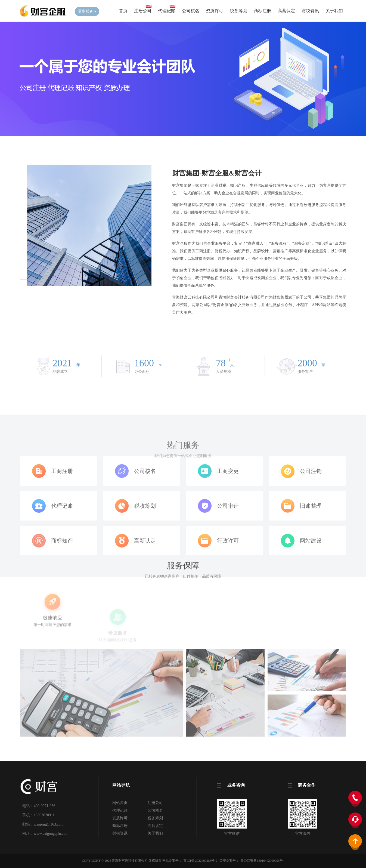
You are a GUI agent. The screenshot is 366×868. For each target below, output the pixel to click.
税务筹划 (238, 11)
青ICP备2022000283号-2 (200, 861)
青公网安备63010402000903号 (262, 861)
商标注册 (262, 11)
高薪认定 (286, 11)
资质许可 (215, 11)
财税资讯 (310, 11)
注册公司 (143, 11)
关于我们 (334, 11)
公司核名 (191, 11)
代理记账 (167, 11)
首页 (123, 11)
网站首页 (120, 803)
